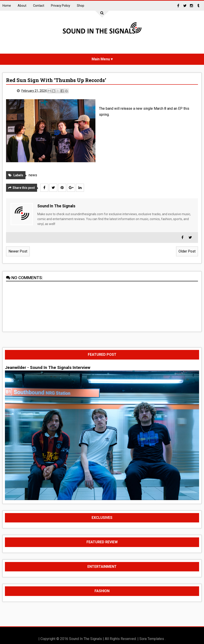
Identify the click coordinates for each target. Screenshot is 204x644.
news (33, 175)
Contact (39, 6)
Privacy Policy (61, 6)
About (22, 6)
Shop (81, 6)
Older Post (187, 251)
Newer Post (18, 251)
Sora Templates (152, 639)
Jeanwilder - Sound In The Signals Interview (48, 368)
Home (7, 6)
